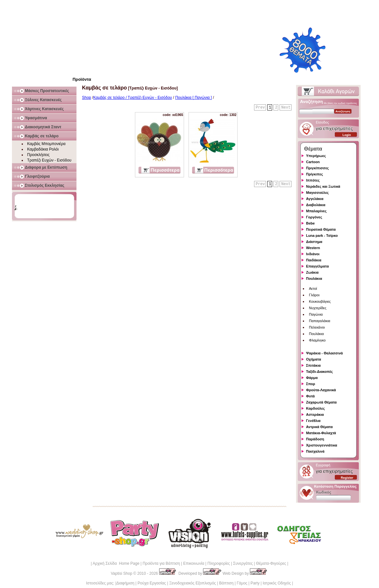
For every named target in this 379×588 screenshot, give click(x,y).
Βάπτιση (226, 583)
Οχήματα (313, 359)
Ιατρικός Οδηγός (277, 583)
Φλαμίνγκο (317, 340)
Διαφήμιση (125, 583)
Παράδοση (315, 439)
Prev (260, 108)
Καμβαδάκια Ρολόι (43, 149)
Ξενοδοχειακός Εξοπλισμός (193, 583)
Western (313, 248)
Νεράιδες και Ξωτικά (323, 186)
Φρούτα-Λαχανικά (321, 390)
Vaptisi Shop (122, 573)
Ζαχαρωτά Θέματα (321, 402)
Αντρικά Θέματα (319, 427)
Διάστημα (314, 242)
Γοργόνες (314, 217)
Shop (87, 98)
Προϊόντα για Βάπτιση (161, 563)
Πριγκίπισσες (318, 168)
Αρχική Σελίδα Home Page (116, 563)
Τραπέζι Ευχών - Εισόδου (49, 160)
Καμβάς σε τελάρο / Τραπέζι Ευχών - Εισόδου (133, 98)
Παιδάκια (314, 260)
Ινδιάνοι (313, 254)
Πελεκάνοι (317, 327)
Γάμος (242, 583)
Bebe (310, 223)
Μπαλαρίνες (316, 211)
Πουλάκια (314, 278)
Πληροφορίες (219, 563)
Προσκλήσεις (38, 155)
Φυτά (310, 396)
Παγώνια (316, 314)
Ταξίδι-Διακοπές (319, 372)
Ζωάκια (312, 272)
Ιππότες (313, 180)
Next (286, 108)
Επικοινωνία (194, 563)
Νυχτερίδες (318, 308)
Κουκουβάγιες (320, 301)
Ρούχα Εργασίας (152, 583)
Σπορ (311, 384)
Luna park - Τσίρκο (322, 236)
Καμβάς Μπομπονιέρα (46, 144)
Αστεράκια (315, 415)
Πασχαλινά (315, 451)
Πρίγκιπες (314, 174)
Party (255, 583)
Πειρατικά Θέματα (321, 229)
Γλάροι (314, 295)
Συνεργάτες (243, 563)
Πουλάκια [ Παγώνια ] (194, 98)
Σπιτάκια (313, 365)
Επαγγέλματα (317, 266)
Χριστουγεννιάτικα (322, 445)
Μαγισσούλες (317, 193)
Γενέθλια (313, 421)
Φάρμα (312, 378)
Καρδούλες (315, 408)
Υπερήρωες (316, 156)
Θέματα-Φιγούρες (271, 563)
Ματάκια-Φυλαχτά (321, 433)
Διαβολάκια (316, 205)
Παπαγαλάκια (320, 321)
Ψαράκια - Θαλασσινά (324, 353)
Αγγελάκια (315, 199)
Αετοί (313, 289)
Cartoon (313, 162)
